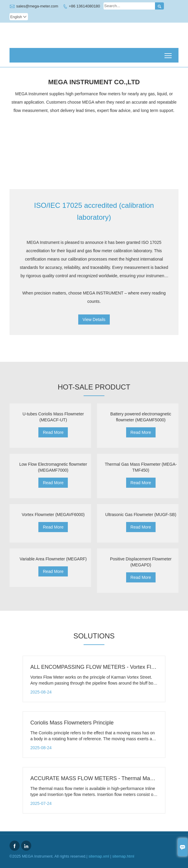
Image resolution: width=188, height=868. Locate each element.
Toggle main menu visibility (169, 53)
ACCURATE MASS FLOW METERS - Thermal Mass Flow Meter (107, 778)
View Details (94, 320)
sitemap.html (123, 856)
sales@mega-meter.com (37, 6)
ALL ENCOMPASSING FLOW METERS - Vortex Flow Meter (102, 667)
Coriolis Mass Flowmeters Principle (72, 723)
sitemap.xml (99, 856)
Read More (53, 432)
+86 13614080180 (84, 6)
